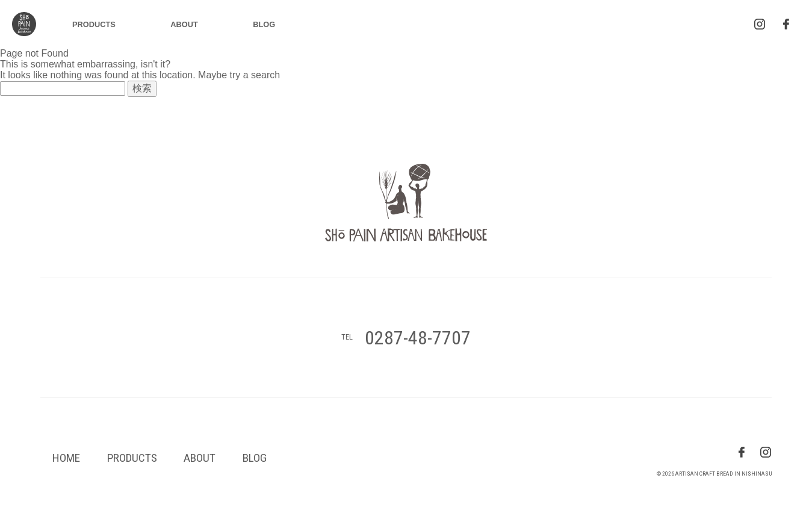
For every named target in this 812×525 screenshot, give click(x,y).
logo (24, 24)
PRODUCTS (94, 24)
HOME (66, 458)
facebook (786, 24)
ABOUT (184, 24)
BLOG (264, 24)
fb (742, 452)
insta (760, 24)
